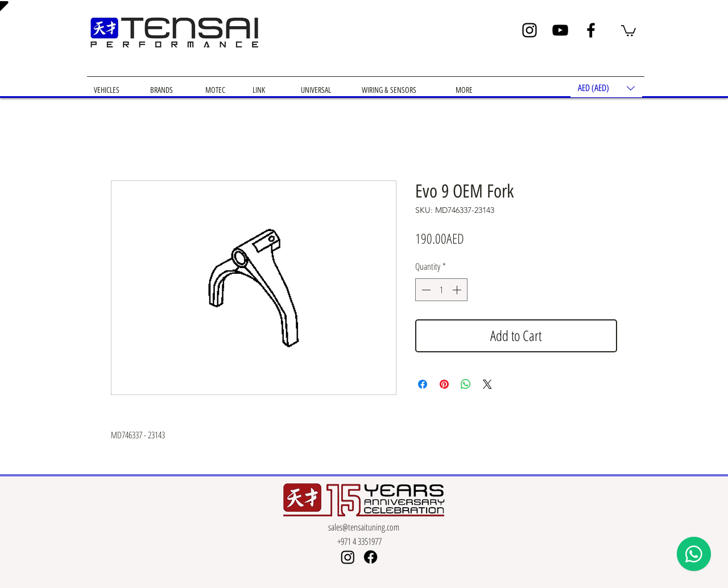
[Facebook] (591, 30)
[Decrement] (425, 290)
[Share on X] (487, 384)
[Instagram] (530, 30)
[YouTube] (560, 30)
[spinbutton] (441, 290)
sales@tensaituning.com (364, 527)
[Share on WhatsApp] (466, 384)
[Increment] (458, 290)
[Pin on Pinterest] (444, 384)
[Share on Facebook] (423, 384)
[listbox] (606, 88)
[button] (628, 30)
